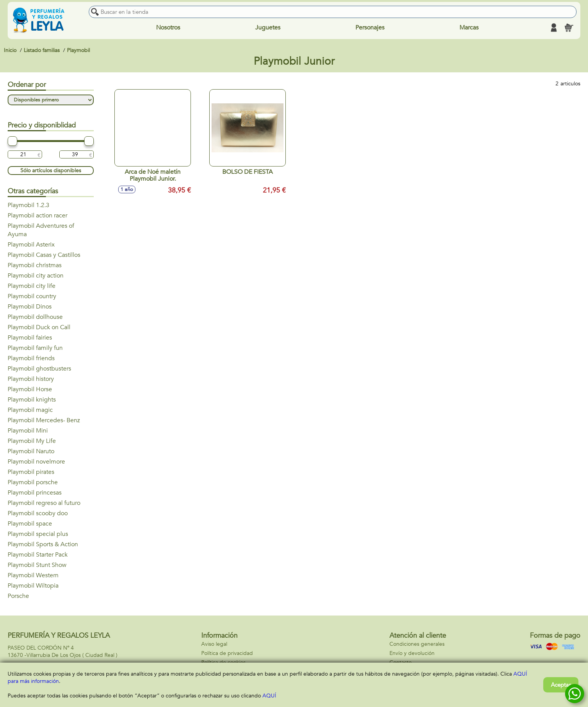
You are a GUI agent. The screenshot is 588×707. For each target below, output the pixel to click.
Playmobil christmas (35, 265)
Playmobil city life (32, 286)
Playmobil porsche (33, 482)
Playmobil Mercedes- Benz (44, 420)
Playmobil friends (31, 358)
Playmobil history (31, 379)
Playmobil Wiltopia (33, 586)
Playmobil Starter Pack (38, 555)
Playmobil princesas (35, 493)
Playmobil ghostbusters (39, 369)
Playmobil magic (30, 410)
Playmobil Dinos (30, 307)
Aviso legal (214, 644)
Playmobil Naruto (31, 451)
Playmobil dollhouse (35, 317)
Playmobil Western (33, 575)
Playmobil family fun (35, 348)
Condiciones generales (417, 644)
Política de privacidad (227, 653)
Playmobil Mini (28, 431)
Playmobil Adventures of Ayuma (41, 230)
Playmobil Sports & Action (43, 544)
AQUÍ (269, 696)
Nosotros (168, 28)
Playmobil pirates (31, 472)
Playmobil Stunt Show (37, 565)
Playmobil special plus (38, 534)
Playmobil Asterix (31, 245)
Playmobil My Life (32, 441)
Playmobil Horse (30, 389)
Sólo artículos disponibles (51, 171)
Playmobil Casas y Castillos (44, 255)
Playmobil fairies (30, 338)
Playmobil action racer (37, 216)
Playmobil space (30, 524)
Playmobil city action (36, 276)
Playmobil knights (32, 400)
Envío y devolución (412, 653)
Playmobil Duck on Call (39, 327)
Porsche (18, 596)
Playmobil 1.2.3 (29, 205)
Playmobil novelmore (36, 462)
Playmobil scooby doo (38, 513)
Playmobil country (32, 296)
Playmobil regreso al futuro (44, 503)
